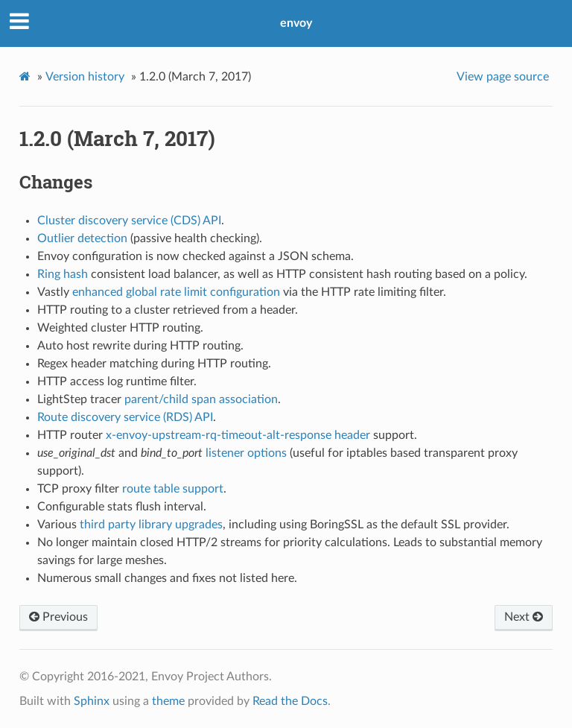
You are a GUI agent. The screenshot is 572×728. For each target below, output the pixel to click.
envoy (296, 23)
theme (168, 701)
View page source (503, 77)
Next (524, 617)
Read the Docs (290, 701)
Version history (85, 77)
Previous (58, 617)
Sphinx (92, 701)
